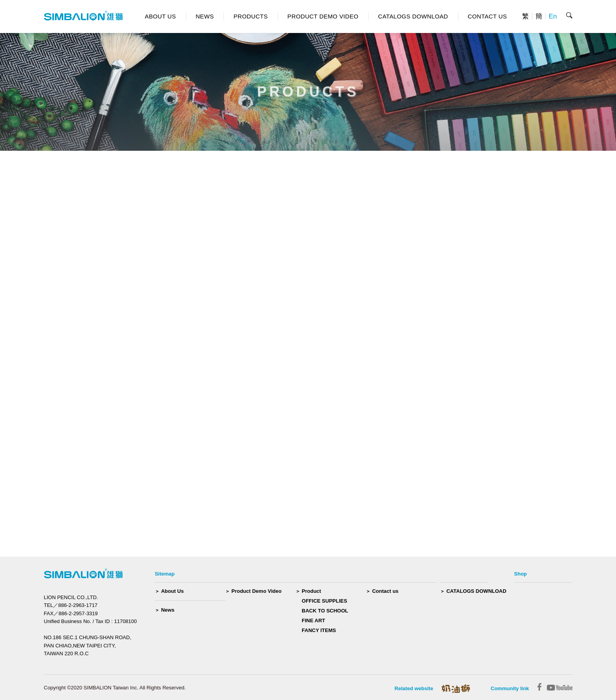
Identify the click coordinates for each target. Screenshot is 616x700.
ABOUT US (160, 16)
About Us (172, 591)
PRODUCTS (250, 16)
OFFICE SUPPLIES (324, 601)
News (168, 610)
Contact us (385, 591)
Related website (414, 688)
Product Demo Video (257, 591)
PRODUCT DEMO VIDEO (323, 16)
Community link (510, 688)
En (553, 16)
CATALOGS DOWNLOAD (413, 16)
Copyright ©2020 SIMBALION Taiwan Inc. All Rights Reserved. (115, 688)
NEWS (205, 16)
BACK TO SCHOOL (325, 611)
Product (311, 591)
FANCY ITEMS (319, 630)
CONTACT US (488, 16)
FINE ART (313, 620)
